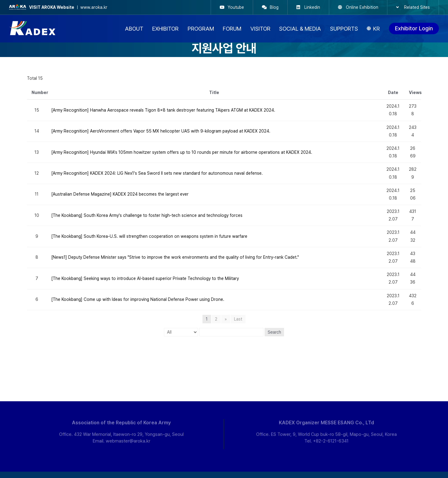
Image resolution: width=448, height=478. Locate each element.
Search (274, 332)
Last (238, 319)
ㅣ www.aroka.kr (58, 7)
